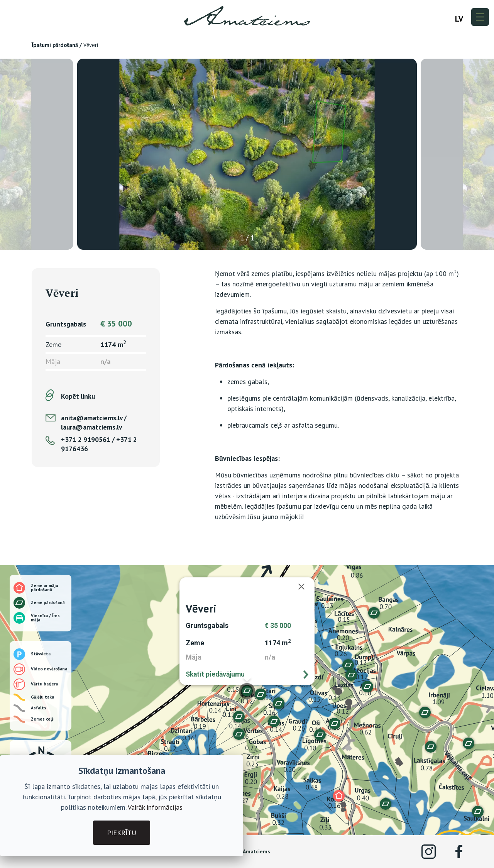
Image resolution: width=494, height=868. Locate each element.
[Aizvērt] (305, 587)
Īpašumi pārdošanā (55, 45)
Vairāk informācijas (155, 807)
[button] (274, 721)
